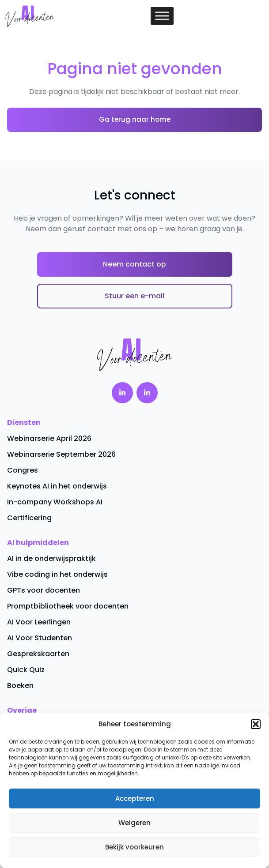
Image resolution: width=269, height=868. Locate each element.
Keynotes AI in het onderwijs (57, 486)
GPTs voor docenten (44, 590)
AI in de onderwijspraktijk (51, 558)
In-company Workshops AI (55, 502)
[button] (256, 724)
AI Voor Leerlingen (39, 622)
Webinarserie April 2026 (49, 438)
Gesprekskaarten (38, 654)
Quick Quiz (26, 670)
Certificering (29, 518)
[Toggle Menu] (162, 16)
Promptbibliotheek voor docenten (68, 606)
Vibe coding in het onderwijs (57, 574)
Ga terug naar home (135, 119)
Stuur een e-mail (134, 296)
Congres (23, 470)
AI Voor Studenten (40, 638)
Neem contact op (134, 264)
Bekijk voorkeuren (134, 847)
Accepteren (135, 798)
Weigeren (134, 823)
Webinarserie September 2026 (61, 454)
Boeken (20, 686)
